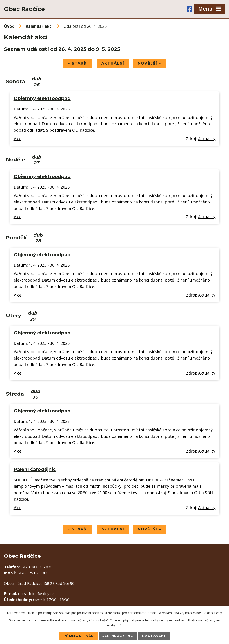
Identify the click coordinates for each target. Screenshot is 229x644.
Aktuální (113, 63)
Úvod (9, 26)
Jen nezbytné (118, 636)
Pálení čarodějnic (35, 469)
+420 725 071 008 (33, 573)
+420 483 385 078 (37, 567)
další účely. (215, 613)
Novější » (150, 63)
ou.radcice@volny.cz (36, 594)
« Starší (78, 63)
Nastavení (154, 636)
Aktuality (207, 139)
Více (18, 139)
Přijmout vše (79, 636)
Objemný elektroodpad (42, 98)
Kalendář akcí (39, 26)
